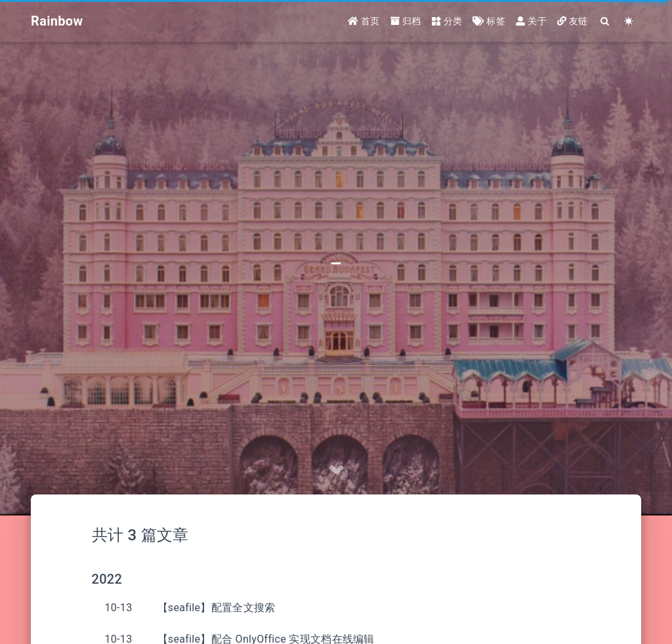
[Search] (605, 21)
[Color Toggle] (629, 21)
